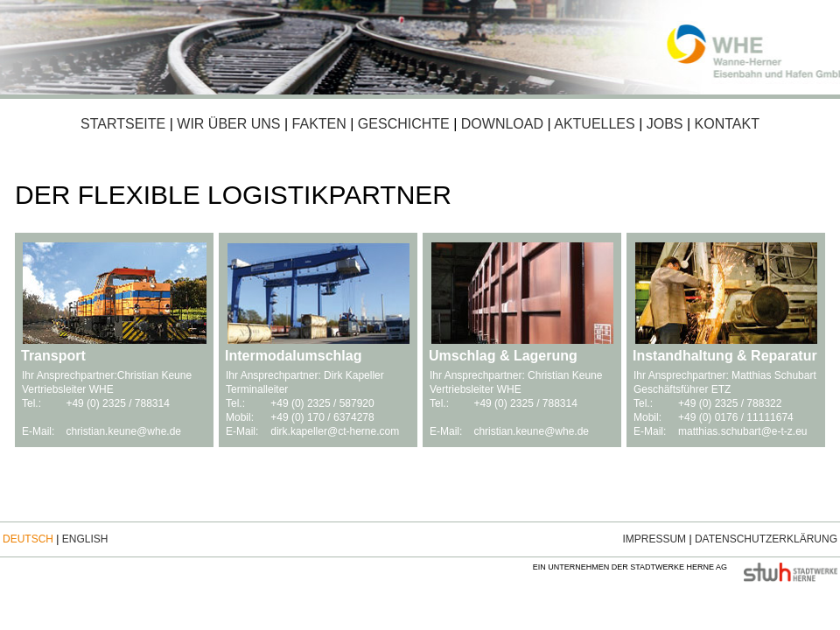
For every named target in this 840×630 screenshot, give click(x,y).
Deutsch (28, 539)
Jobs (665, 124)
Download (502, 124)
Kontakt (727, 124)
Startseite (123, 124)
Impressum (654, 539)
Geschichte (404, 124)
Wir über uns (228, 124)
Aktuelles (594, 124)
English (85, 539)
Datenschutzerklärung (766, 539)
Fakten (317, 124)
